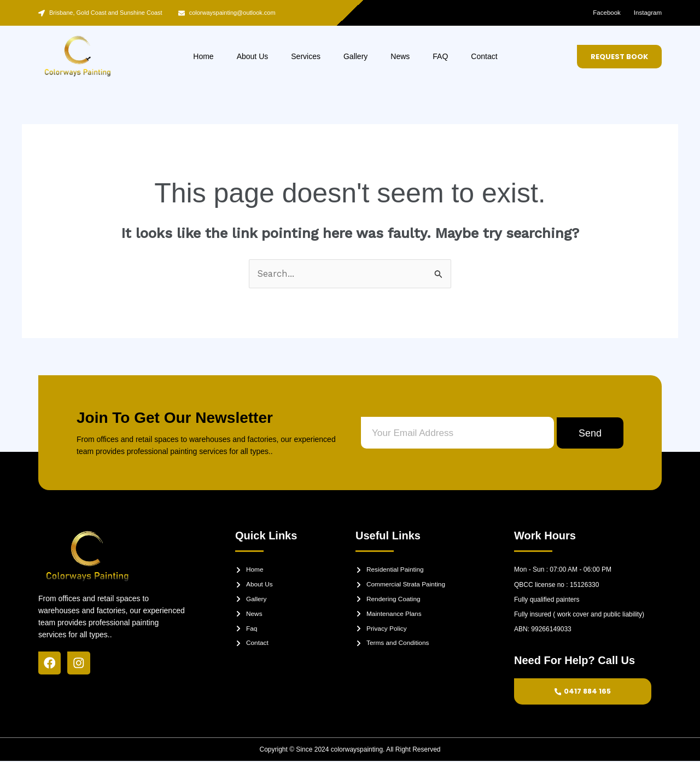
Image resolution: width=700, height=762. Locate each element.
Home (203, 56)
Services (306, 56)
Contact (484, 56)
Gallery (355, 56)
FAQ (440, 56)
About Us (253, 56)
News (400, 56)
